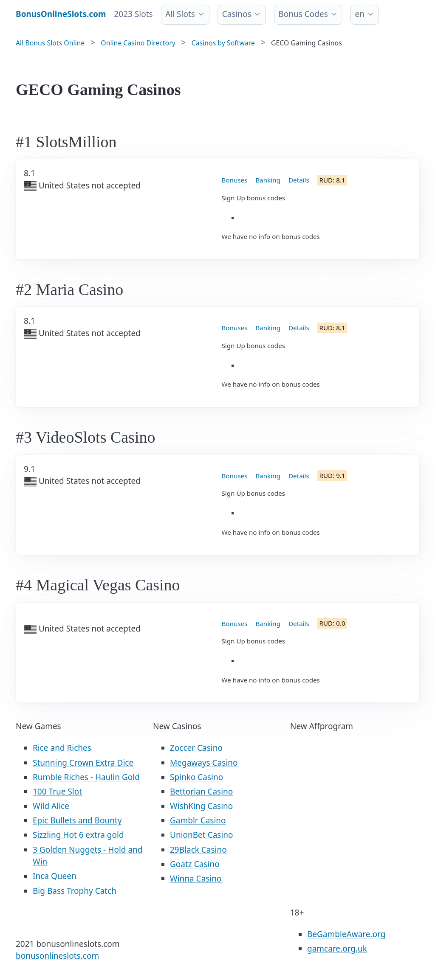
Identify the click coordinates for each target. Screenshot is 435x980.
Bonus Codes (303, 14)
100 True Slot (57, 792)
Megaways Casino (204, 763)
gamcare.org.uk (337, 949)
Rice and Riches (62, 748)
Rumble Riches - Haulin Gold (86, 777)
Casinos (237, 14)
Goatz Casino (195, 864)
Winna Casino (196, 879)
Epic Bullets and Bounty (77, 820)
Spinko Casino (196, 777)
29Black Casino (198, 850)
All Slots (180, 14)
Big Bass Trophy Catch (75, 891)
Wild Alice (51, 806)
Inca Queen (55, 876)
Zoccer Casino (196, 748)
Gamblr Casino (198, 820)
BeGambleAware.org (346, 934)
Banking (268, 180)
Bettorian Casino (201, 792)
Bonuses (235, 180)
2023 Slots (134, 14)
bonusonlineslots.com (57, 956)
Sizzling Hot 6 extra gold (78, 835)
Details (299, 180)
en (360, 14)
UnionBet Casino (202, 835)
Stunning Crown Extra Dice (83, 763)
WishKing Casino (201, 806)
